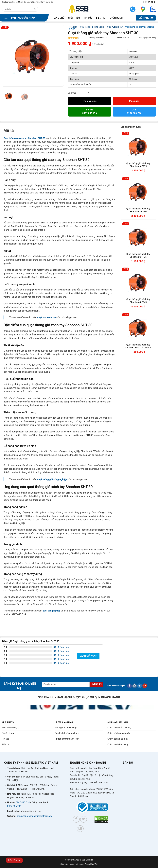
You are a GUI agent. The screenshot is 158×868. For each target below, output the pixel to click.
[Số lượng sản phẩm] (84, 93)
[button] (23, 18)
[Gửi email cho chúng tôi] (152, 2)
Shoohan (104, 38)
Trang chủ (58, 18)
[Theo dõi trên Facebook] (144, 2)
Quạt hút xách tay (115, 27)
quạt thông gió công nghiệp (52, 479)
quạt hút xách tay (46, 317)
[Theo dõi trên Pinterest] (154, 2)
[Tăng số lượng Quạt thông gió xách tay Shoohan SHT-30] (88, 93)
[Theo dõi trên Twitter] (149, 2)
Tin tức (88, 18)
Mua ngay (134, 101)
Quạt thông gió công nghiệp (92, 27)
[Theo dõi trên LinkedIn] (80, 829)
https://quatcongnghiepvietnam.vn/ (34, 816)
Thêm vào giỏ (90, 101)
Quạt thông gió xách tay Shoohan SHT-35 (138, 165)
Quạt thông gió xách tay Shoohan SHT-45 (138, 301)
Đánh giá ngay (88, 656)
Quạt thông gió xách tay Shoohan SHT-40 (138, 210)
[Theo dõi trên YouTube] (145, 686)
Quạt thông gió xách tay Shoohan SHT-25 (138, 256)
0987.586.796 (14, 806)
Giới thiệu (74, 18)
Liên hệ (100, 18)
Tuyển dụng (116, 18)
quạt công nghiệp (51, 611)
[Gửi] (36, 9)
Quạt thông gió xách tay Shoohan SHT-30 (24, 138)
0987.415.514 (23, 802)
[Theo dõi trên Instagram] (146, 2)
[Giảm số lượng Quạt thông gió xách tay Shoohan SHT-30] (79, 93)
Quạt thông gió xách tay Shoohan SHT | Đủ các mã (138, 346)
